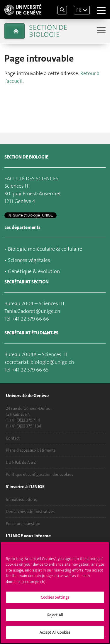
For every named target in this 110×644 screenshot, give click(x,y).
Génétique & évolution (34, 271)
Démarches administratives (30, 511)
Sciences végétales (29, 260)
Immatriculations (21, 499)
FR (79, 10)
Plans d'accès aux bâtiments (31, 450)
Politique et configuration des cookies (39, 474)
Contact (13, 438)
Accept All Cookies (55, 635)
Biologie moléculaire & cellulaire (45, 249)
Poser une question (23, 524)
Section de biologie (48, 31)
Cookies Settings (55, 599)
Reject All (55, 617)
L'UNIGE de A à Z (21, 462)
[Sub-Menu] (100, 31)
